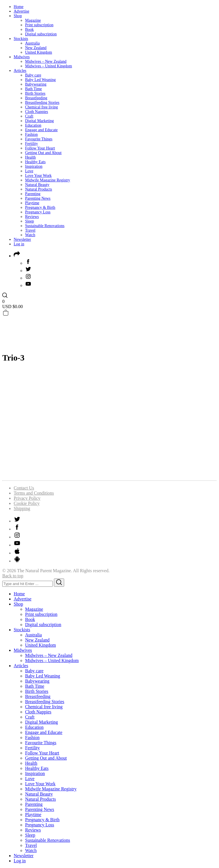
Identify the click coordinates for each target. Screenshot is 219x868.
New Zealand (36, 48)
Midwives (22, 57)
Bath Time (34, 89)
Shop (18, 16)
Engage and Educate (41, 130)
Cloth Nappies (37, 112)
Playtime (32, 203)
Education (33, 125)
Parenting (33, 194)
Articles (20, 71)
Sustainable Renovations (45, 226)
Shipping (22, 508)
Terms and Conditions (34, 493)
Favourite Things (39, 139)
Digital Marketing (39, 121)
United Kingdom (39, 52)
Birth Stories (35, 93)
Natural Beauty (37, 185)
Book (29, 30)
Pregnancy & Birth (40, 208)
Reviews (32, 217)
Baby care (33, 75)
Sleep (30, 221)
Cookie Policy (27, 503)
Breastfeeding (36, 98)
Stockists (21, 39)
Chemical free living (41, 107)
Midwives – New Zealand (46, 61)
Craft (29, 116)
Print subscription (39, 25)
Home (19, 7)
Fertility (32, 144)
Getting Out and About (43, 153)
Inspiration (34, 166)
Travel (30, 230)
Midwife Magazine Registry (48, 180)
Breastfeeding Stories (42, 103)
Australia (32, 43)
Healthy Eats (35, 162)
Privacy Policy (27, 498)
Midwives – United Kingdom (49, 66)
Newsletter (22, 239)
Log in (19, 244)
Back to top (13, 576)
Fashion (31, 134)
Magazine (33, 20)
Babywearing (36, 84)
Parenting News (38, 198)
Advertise (21, 11)
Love (29, 171)
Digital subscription (41, 34)
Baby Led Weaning (40, 80)
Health (30, 157)
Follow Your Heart (40, 148)
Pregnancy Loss (38, 212)
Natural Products (38, 189)
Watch (30, 235)
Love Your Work (38, 176)
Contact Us (24, 488)
